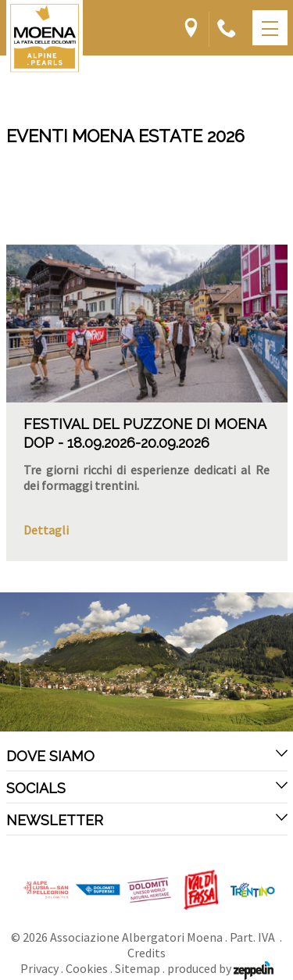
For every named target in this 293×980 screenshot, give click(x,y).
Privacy (39, 968)
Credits (146, 953)
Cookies (87, 968)
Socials (147, 788)
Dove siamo (147, 756)
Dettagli (46, 530)
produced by (220, 968)
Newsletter (147, 820)
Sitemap (138, 968)
